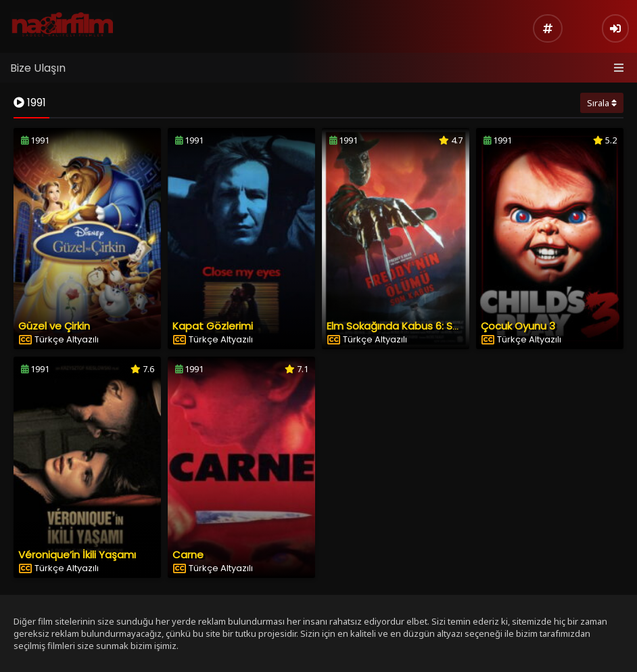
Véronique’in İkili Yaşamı (77, 555)
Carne (188, 555)
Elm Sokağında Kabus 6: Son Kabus (413, 326)
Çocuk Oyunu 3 (518, 326)
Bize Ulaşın (38, 68)
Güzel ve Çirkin (54, 326)
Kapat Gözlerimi (213, 326)
